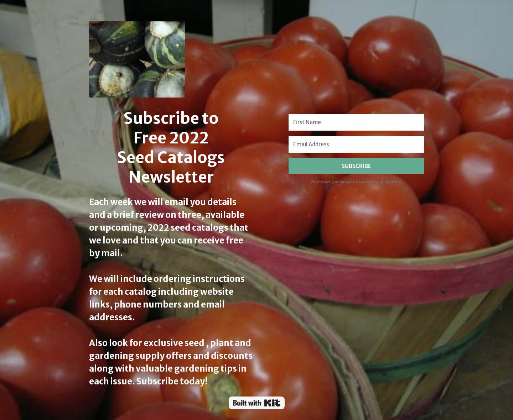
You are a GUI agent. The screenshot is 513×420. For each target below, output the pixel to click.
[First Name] (356, 122)
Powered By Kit (257, 403)
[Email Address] (356, 144)
